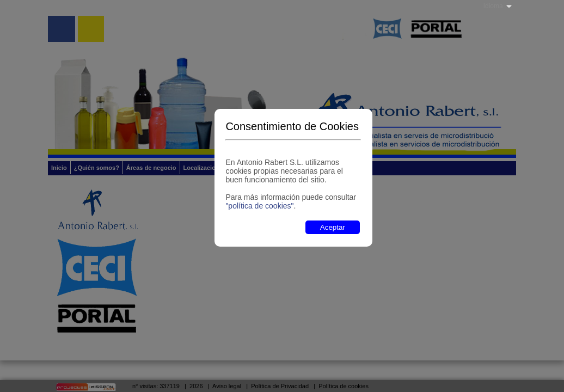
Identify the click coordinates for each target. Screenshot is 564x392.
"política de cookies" (259, 206)
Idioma (493, 6)
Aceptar (333, 227)
